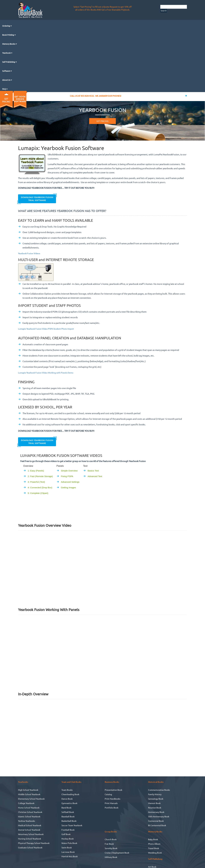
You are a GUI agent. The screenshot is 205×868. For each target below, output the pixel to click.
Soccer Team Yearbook (72, 825)
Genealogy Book (156, 799)
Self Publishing (9, 62)
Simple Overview (69, 471)
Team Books (67, 790)
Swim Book (67, 847)
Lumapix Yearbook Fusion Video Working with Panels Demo (46, 373)
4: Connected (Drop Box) (40, 488)
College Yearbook (26, 803)
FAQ (4, 89)
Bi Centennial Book (157, 825)
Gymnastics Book (69, 803)
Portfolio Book (112, 808)
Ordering (6, 26)
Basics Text (93, 471)
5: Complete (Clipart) (38, 493)
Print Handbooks (112, 799)
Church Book (111, 839)
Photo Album (154, 844)
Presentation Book (113, 790)
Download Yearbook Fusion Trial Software (37, 199)
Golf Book (66, 834)
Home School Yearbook (29, 808)
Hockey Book (68, 839)
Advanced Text (95, 476)
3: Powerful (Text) (36, 482)
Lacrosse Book (68, 852)
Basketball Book (69, 821)
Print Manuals (111, 803)
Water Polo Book (69, 843)
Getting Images (68, 488)
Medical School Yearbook (30, 825)
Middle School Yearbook (29, 794)
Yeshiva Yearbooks (27, 821)
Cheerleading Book (70, 794)
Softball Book (68, 812)
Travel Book (154, 848)
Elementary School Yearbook (31, 799)
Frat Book (109, 844)
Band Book (66, 808)
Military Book (111, 857)
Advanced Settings (70, 482)
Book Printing (8, 35)
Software (6, 71)
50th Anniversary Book (159, 816)
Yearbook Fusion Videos (29, 253)
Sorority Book (111, 848)
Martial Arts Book (70, 856)
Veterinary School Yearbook (31, 834)
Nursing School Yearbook (30, 839)
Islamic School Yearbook (29, 816)
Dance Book (67, 799)
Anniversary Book (156, 812)
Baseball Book (68, 816)
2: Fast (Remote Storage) (40, 476)
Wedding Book (155, 853)
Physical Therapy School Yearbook (34, 843)
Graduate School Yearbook (30, 847)
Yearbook (7, 53)
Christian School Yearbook (30, 812)
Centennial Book (156, 821)
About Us (7, 80)
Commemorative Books (159, 790)
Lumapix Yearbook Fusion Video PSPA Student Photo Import (46, 329)
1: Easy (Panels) (36, 471)
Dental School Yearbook (29, 830)
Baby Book (153, 839)
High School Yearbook (28, 790)
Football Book (68, 830)
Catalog (108, 794)
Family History (155, 794)
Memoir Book (154, 803)
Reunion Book (155, 808)
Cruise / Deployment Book (117, 853)
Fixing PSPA (67, 476)
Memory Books (9, 44)
